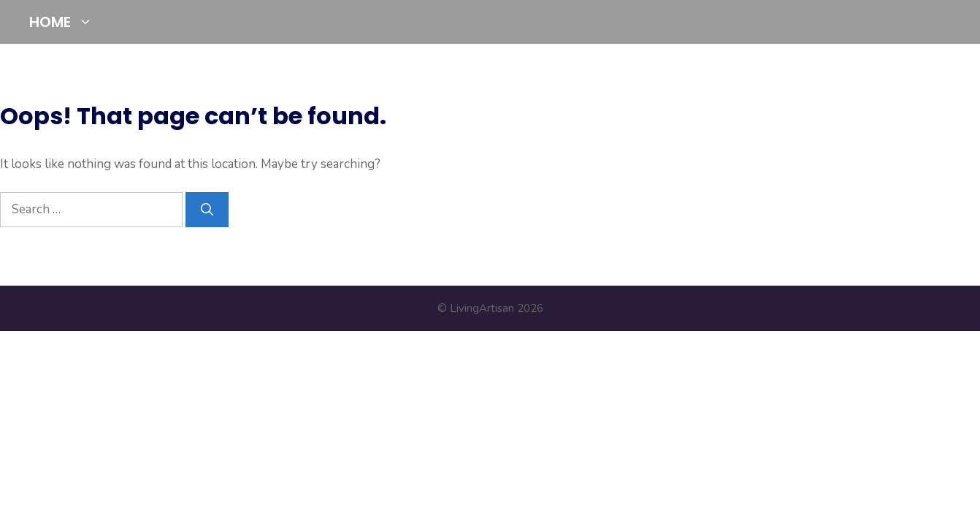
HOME (67, 22)
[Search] (207, 210)
